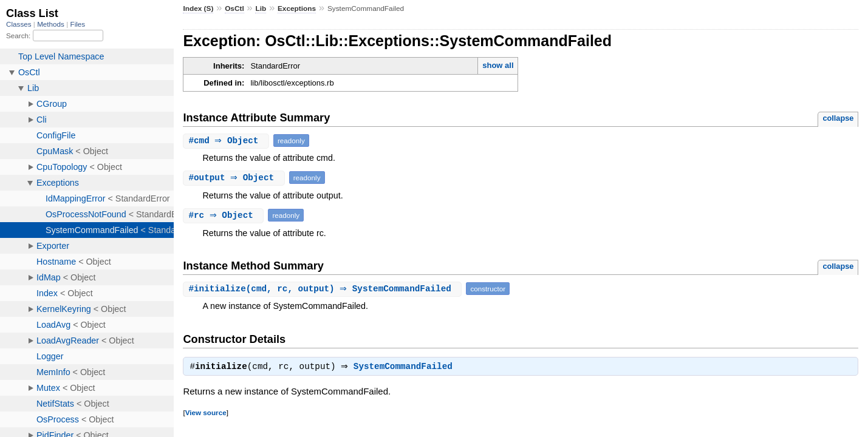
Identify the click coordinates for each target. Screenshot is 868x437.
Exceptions (297, 8)
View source (206, 414)
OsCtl (234, 8)
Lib (261, 8)
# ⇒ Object (227, 141)
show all (498, 65)
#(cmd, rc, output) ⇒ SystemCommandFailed (324, 289)
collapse (838, 118)
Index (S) (198, 8)
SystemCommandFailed (406, 368)
